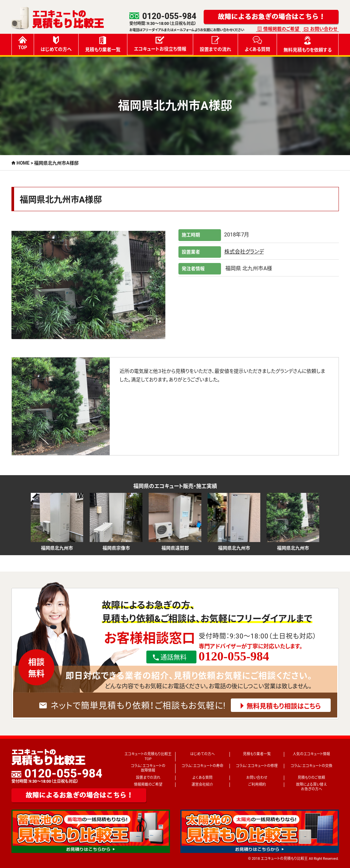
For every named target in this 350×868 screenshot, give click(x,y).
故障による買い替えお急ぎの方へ (311, 787)
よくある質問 (257, 44)
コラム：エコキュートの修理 (257, 766)
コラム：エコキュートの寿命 (203, 766)
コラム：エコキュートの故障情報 (148, 768)
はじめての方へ (56, 44)
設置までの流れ (215, 44)
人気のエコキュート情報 (311, 754)
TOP (23, 43)
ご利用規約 (257, 785)
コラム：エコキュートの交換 (312, 766)
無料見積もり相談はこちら (284, 706)
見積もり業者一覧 (103, 44)
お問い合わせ (324, 29)
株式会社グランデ (244, 252)
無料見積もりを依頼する (308, 44)
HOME (23, 163)
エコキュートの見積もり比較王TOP (148, 756)
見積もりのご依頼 (311, 778)
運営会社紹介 (202, 785)
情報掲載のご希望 (281, 29)
